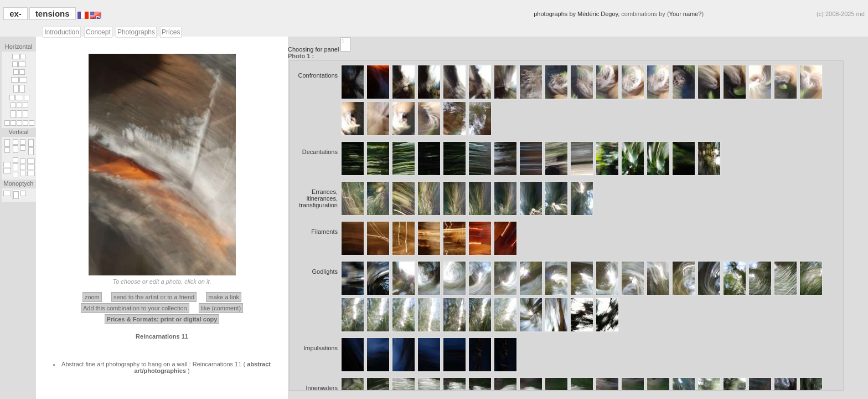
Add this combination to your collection (135, 308)
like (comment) (221, 308)
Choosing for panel (314, 49)
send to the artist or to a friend (154, 297)
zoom (92, 297)
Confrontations (318, 75)
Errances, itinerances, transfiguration (318, 198)
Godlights (325, 272)
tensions (53, 14)
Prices (171, 32)
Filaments (324, 232)
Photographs (136, 32)
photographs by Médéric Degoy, (577, 14)
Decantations (320, 152)
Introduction (62, 32)
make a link (224, 297)
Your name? (686, 14)
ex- (15, 14)
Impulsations (321, 348)
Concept (98, 32)
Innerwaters (322, 388)
